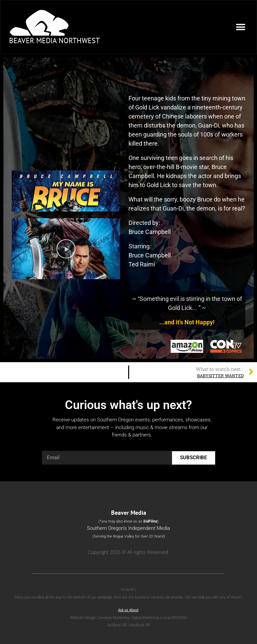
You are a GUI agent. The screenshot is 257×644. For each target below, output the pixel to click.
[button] (240, 27)
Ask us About (128, 610)
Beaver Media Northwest (54, 41)
